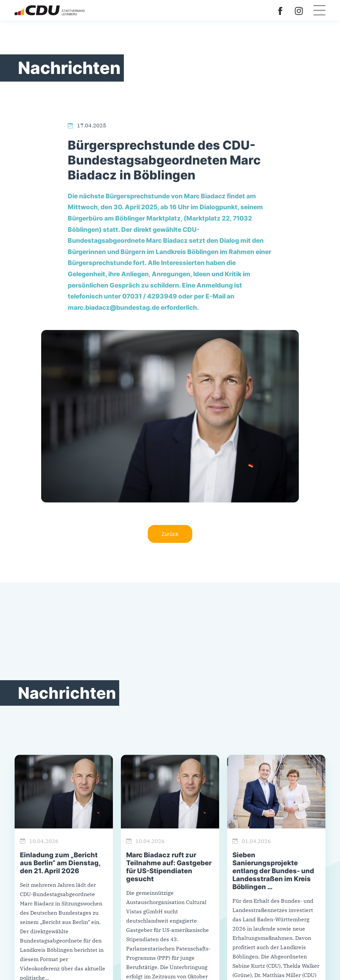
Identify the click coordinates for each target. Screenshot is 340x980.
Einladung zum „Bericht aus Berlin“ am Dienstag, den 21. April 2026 (60, 863)
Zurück (170, 534)
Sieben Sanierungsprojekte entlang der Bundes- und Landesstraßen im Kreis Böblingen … (273, 871)
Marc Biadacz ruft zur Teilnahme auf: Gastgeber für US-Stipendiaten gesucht (169, 867)
